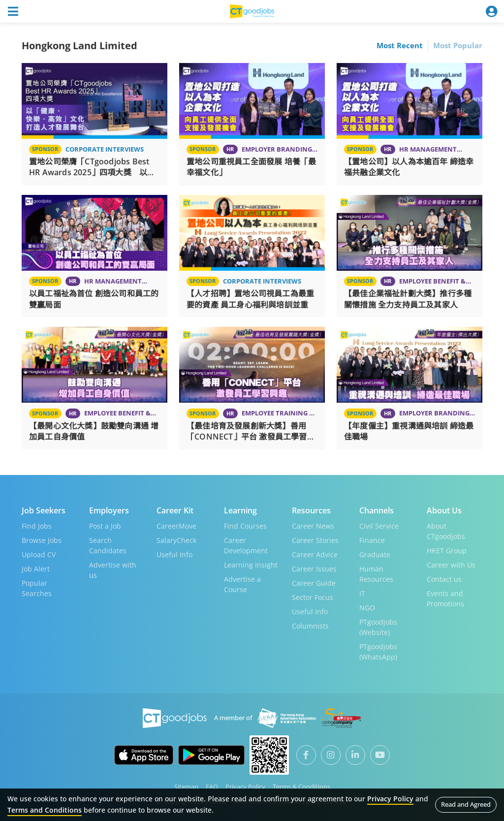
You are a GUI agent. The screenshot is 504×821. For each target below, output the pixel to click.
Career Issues (314, 568)
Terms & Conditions (301, 786)
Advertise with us (113, 569)
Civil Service (379, 525)
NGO (367, 607)
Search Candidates (108, 545)
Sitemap (186, 786)
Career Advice (315, 554)
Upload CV (39, 554)
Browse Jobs (42, 540)
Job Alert (36, 568)
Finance (372, 540)
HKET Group (447, 550)
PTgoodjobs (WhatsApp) (378, 651)
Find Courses (245, 525)
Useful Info (174, 554)
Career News (313, 525)
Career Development (246, 545)
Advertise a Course (242, 584)
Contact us (444, 579)
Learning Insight (251, 564)
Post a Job (105, 525)
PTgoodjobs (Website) (378, 627)
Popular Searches (37, 588)
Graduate (375, 554)
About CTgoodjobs (446, 531)
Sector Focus (313, 597)
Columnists (310, 625)
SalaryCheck (176, 540)
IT (362, 593)
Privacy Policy (245, 786)
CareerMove (176, 525)
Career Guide (314, 583)
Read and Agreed (466, 804)
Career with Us (451, 564)
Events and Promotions (445, 598)
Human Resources (376, 573)
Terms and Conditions (45, 810)
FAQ (212, 786)
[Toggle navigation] (13, 11)
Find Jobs (37, 525)
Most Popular (458, 45)
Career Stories (315, 540)
